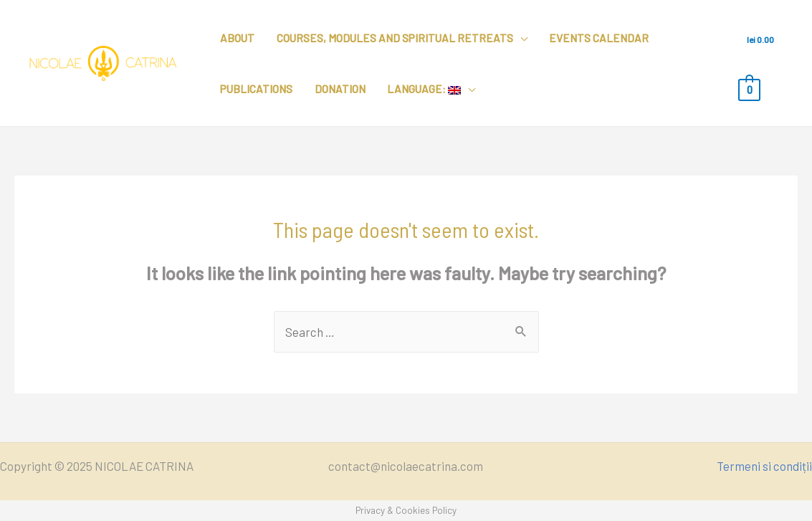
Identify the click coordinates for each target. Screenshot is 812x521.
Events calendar (599, 38)
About (237, 38)
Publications (256, 89)
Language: (424, 89)
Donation (340, 89)
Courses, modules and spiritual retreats (395, 38)
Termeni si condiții (764, 466)
